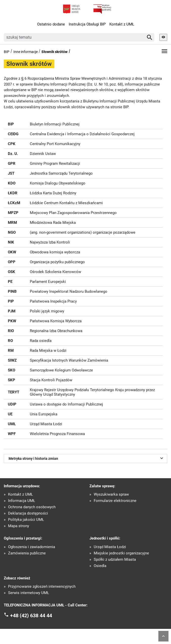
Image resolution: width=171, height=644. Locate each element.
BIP (7, 52)
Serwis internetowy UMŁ (29, 593)
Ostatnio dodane (51, 24)
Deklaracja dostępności (28, 513)
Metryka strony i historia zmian (87, 458)
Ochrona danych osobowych (32, 507)
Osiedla (100, 566)
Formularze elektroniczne (115, 501)
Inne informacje (26, 52)
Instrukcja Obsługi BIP (87, 24)
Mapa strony (19, 526)
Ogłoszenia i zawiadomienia (32, 547)
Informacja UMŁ (22, 501)
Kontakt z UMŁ (122, 24)
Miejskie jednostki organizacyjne (121, 553)
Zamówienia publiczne (27, 553)
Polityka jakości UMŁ (26, 520)
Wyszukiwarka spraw (111, 494)
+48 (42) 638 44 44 (31, 615)
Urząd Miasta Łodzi (110, 547)
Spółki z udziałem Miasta (115, 560)
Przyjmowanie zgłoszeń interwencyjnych (42, 587)
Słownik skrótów (54, 52)
